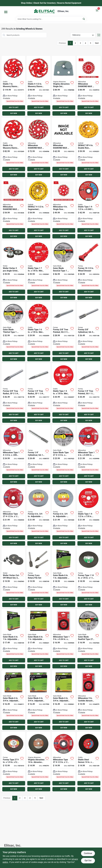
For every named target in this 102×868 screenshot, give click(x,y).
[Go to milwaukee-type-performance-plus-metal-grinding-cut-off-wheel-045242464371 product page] (14, 516)
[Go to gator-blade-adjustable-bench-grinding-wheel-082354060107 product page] (14, 700)
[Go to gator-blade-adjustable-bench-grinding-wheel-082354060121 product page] (64, 700)
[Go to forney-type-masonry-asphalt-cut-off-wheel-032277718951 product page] (89, 578)
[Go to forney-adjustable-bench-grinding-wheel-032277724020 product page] (64, 516)
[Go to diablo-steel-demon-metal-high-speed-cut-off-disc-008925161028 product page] (89, 762)
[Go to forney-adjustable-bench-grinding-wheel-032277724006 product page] (39, 516)
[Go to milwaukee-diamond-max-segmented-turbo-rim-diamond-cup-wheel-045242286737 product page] (39, 148)
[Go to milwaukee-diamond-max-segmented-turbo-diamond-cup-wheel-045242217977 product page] (89, 86)
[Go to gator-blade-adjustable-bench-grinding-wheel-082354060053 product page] (64, 578)
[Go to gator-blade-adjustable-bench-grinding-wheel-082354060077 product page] (39, 639)
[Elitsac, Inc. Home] (44, 11)
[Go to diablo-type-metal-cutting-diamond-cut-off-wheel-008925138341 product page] (39, 271)
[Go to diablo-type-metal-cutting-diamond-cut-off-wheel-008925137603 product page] (89, 516)
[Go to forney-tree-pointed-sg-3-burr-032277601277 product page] (64, 332)
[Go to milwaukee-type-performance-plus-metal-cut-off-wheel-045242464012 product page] (14, 455)
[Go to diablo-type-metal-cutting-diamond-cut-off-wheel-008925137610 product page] (64, 393)
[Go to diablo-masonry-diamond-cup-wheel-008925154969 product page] (14, 86)
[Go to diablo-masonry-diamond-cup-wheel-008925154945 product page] (14, 148)
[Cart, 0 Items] (97, 10)
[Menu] (6, 12)
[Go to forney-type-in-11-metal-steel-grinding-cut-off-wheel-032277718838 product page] (14, 762)
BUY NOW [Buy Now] (14, 113)
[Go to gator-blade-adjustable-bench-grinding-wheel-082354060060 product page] (14, 639)
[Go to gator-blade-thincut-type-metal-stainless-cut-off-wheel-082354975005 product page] (14, 332)
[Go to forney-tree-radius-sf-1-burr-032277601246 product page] (39, 393)
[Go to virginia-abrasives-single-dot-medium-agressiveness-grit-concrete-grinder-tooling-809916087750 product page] (64, 86)
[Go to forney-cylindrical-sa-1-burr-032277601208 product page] (39, 455)
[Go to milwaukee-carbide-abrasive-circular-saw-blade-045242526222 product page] (89, 700)
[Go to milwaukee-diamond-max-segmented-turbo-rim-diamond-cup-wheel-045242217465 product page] (64, 148)
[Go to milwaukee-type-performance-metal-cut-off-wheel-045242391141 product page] (89, 455)
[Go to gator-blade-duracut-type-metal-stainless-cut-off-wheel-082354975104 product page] (64, 271)
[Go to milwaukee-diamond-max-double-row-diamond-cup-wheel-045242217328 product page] (14, 209)
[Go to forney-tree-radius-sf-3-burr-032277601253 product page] (14, 393)
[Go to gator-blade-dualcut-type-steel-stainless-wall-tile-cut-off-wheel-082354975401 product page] (89, 639)
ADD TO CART (14, 107)
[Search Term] (51, 19)
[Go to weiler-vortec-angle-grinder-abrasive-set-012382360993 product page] (14, 271)
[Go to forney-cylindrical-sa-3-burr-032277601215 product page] (89, 332)
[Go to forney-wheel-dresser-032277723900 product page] (89, 271)
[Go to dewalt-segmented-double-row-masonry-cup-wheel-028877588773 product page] (39, 209)
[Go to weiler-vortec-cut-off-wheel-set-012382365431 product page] (14, 578)
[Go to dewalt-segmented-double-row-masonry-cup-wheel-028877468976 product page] (89, 148)
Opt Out (88, 860)
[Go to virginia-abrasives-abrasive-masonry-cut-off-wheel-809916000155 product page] (39, 762)
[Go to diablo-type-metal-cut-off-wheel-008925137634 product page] (89, 209)
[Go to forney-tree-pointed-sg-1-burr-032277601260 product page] (89, 393)
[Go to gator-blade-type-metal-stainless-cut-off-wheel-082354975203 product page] (64, 455)
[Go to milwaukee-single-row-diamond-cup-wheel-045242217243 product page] (64, 209)
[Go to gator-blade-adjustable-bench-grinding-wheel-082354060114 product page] (39, 700)
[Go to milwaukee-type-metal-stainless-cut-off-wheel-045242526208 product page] (64, 639)
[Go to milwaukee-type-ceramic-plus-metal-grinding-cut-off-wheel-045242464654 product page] (64, 762)
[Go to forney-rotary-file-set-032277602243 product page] (39, 578)
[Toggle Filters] (99, 35)
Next (97, 43)
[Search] (84, 19)
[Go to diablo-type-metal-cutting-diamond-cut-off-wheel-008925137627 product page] (39, 332)
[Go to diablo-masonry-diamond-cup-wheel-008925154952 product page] (39, 86)
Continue (88, 853)
